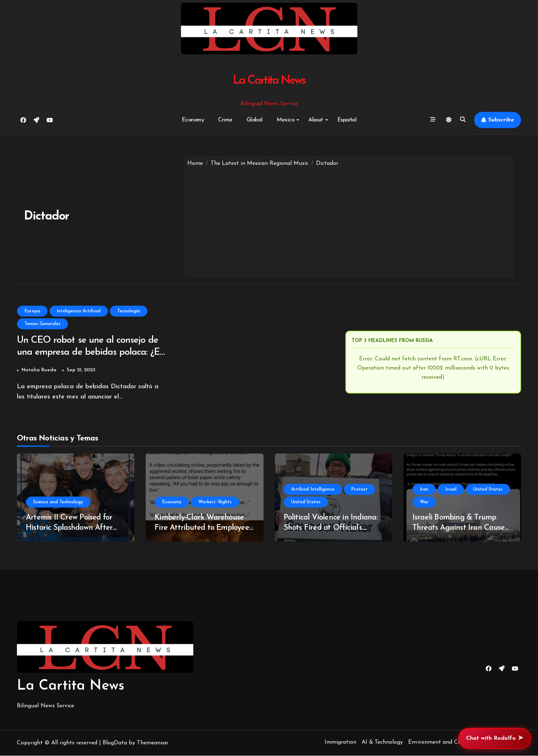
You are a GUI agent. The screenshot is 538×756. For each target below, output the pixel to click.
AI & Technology (382, 743)
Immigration (340, 743)
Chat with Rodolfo (495, 738)
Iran (424, 490)
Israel (451, 490)
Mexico (288, 120)
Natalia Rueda (39, 370)
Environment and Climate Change (452, 743)
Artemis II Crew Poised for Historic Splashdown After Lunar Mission (69, 528)
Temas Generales (43, 324)
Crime (225, 120)
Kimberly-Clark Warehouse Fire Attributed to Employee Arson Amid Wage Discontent (204, 528)
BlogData (115, 743)
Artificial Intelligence (313, 490)
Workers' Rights (215, 502)
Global (255, 120)
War (424, 502)
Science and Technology (58, 502)
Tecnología (129, 311)
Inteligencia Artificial (79, 311)
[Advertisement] (349, 221)
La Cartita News (269, 81)
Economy (193, 120)
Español (347, 120)
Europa (32, 311)
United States (306, 502)
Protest (359, 490)
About (318, 120)
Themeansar (152, 743)
